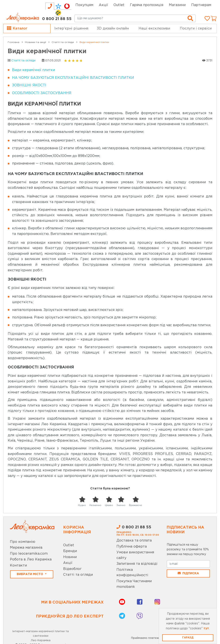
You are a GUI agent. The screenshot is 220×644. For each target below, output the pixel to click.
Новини (70, 557)
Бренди (70, 551)
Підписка (188, 573)
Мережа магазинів (26, 548)
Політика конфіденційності (132, 573)
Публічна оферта (132, 547)
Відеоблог (72, 569)
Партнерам (201, 5)
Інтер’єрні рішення (71, 29)
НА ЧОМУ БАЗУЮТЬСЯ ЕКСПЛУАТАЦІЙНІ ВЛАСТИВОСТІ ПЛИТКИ (73, 78)
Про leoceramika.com (29, 554)
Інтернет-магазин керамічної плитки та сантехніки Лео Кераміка (41, 636)
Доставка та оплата (134, 541)
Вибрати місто (30, 574)
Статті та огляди (23, 61)
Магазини (177, 5)
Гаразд (188, 638)
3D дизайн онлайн (113, 29)
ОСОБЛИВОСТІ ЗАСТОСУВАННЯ (42, 93)
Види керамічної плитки (34, 70)
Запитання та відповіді (137, 564)
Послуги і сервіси (196, 29)
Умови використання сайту (135, 555)
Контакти (18, 566)
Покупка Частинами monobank (134, 584)
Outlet (69, 545)
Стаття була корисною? (110, 489)
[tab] (50, 6)
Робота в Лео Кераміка (31, 559)
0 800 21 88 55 (57, 19)
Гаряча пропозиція (147, 5)
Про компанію (23, 542)
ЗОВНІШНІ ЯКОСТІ (29, 85)
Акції (103, 5)
